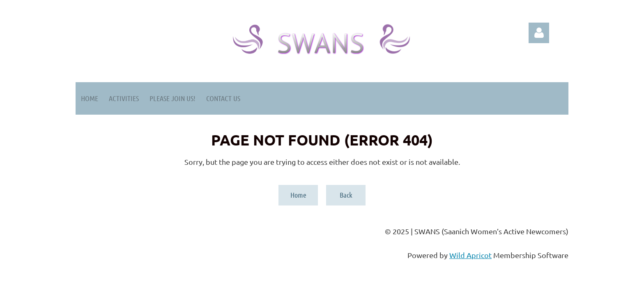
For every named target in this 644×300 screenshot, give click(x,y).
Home (298, 195)
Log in (539, 33)
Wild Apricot (470, 255)
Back (346, 195)
